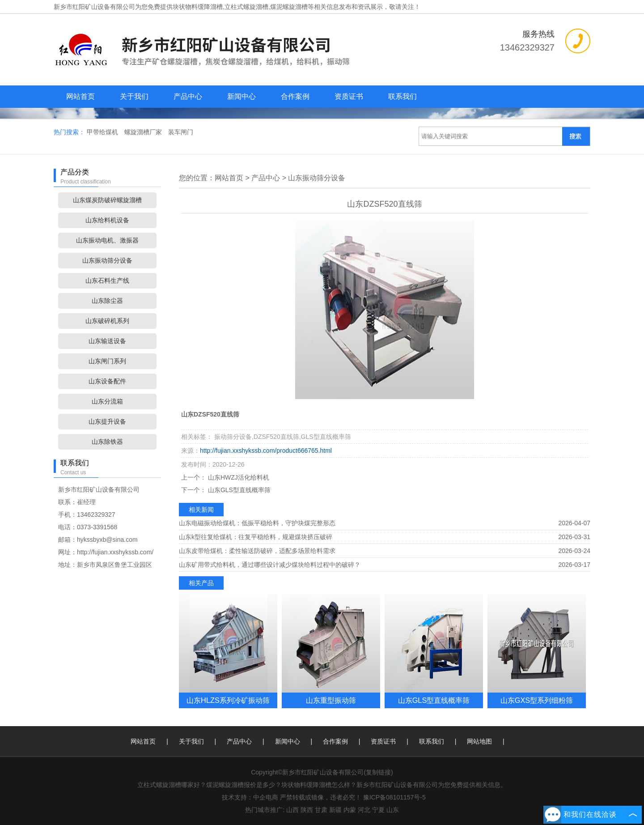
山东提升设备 (107, 421)
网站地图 (479, 741)
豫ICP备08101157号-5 (394, 797)
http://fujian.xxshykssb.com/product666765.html (266, 451)
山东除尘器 (107, 301)
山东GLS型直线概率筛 (238, 490)
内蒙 (350, 810)
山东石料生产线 (107, 281)
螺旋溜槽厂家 (144, 132)
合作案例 (295, 96)
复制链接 (378, 772)
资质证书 (349, 96)
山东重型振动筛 (331, 700)
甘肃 (321, 810)
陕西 (307, 810)
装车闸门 (181, 132)
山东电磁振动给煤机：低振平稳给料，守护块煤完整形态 (257, 523)
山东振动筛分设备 (107, 260)
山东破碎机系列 (107, 321)
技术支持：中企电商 (250, 797)
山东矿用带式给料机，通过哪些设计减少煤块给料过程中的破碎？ (270, 565)
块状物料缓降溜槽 (198, 7)
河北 (364, 810)
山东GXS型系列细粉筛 (537, 700)
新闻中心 (241, 96)
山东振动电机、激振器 (107, 240)
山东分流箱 (107, 401)
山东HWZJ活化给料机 (238, 477)
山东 (393, 810)
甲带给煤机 (103, 132)
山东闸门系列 (107, 361)
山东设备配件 (107, 381)
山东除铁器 (107, 442)
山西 (292, 810)
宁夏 (378, 810)
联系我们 (402, 96)
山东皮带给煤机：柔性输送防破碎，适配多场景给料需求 (257, 551)
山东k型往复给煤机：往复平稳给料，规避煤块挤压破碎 (256, 537)
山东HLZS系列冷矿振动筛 (228, 700)
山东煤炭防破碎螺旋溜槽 (107, 200)
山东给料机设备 (107, 220)
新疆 (335, 810)
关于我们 (134, 96)
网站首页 (80, 96)
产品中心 (188, 96)
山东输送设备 (107, 341)
